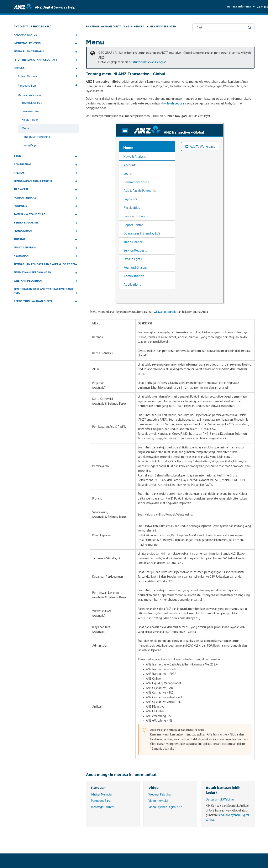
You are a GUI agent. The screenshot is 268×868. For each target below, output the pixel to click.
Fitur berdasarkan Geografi (149, 62)
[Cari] (224, 28)
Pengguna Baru (101, 801)
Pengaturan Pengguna (36, 137)
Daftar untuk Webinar (220, 800)
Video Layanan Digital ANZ (165, 807)
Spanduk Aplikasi (32, 103)
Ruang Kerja (29, 145)
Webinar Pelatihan (160, 795)
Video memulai (158, 801)
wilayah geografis (175, 104)
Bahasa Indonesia (239, 7)
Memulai (139, 26)
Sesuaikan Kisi (30, 111)
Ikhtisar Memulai (102, 795)
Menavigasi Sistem (163, 26)
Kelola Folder (30, 120)
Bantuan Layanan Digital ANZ (107, 26)
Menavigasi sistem (103, 807)
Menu (25, 128)
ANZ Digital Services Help (32, 26)
